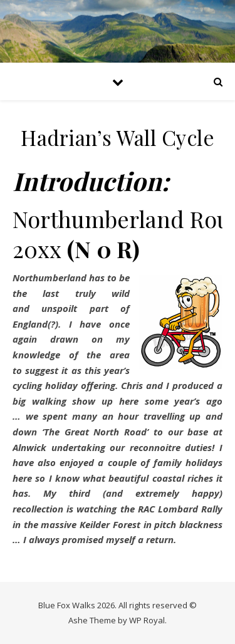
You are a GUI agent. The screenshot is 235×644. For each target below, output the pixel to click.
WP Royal (147, 620)
